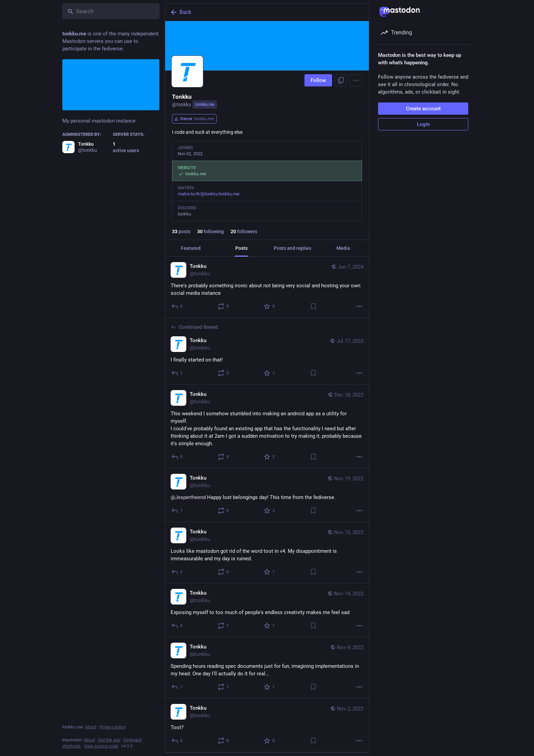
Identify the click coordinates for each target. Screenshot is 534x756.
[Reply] (177, 306)
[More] (359, 306)
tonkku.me (205, 104)
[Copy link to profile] (341, 80)
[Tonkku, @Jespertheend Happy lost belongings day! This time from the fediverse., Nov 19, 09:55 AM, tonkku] (267, 495)
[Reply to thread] (177, 373)
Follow (318, 80)
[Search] (111, 11)
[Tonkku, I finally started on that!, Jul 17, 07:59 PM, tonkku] (267, 351)
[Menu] (356, 80)
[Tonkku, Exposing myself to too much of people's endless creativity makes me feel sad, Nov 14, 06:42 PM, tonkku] (267, 610)
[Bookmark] (313, 306)
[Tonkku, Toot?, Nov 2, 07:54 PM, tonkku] (267, 725)
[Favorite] (270, 306)
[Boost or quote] (224, 306)
